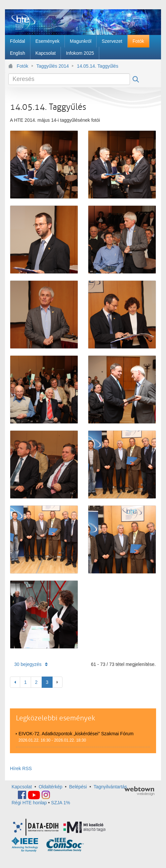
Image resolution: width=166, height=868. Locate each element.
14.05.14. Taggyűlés (98, 66)
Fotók (23, 66)
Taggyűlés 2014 (53, 66)
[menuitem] (18, 41)
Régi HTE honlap (29, 803)
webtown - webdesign (139, 791)
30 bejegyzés (31, 664)
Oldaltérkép (51, 787)
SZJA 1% (61, 803)
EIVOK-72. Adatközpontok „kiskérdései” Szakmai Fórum (76, 734)
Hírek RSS (21, 768)
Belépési (78, 787)
